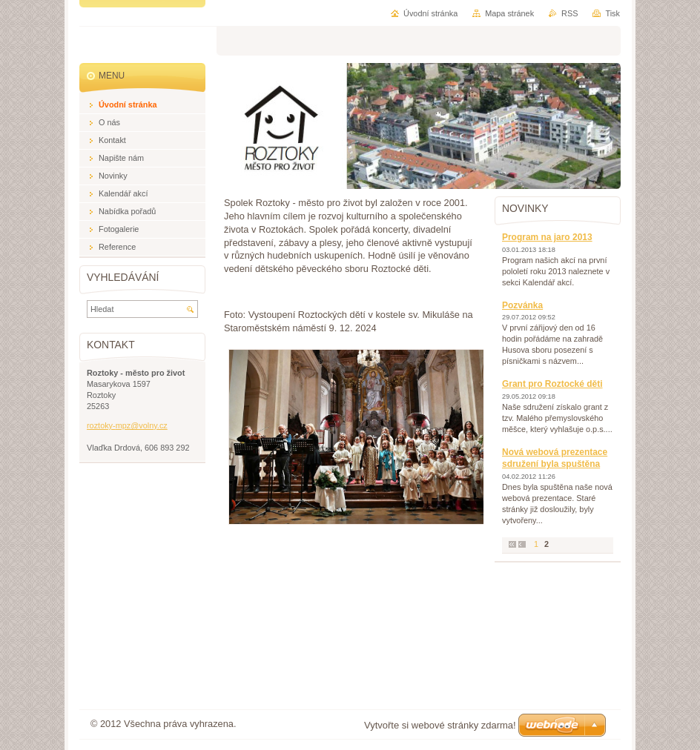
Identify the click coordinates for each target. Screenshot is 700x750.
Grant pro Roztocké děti (552, 384)
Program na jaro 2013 (547, 237)
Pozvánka (522, 305)
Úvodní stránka (430, 13)
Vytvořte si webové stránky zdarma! (440, 725)
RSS (569, 13)
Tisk (612, 13)
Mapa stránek (509, 13)
